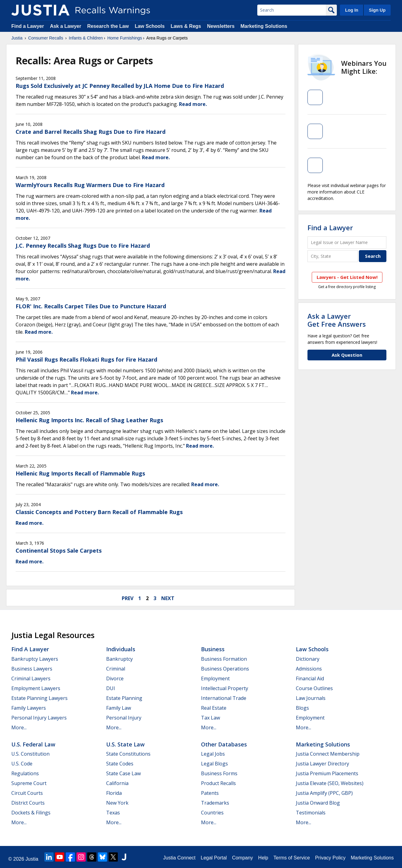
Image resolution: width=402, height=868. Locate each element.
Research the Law (108, 26)
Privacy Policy (330, 858)
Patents (210, 793)
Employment (215, 678)
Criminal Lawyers (31, 678)
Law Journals (311, 698)
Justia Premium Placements (327, 773)
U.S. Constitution (30, 754)
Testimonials (311, 813)
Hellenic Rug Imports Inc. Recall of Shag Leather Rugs (89, 420)
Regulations (25, 773)
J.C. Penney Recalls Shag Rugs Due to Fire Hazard (83, 246)
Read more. (193, 104)
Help (263, 858)
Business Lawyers (32, 669)
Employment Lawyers (36, 688)
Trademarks (215, 803)
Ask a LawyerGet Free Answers (337, 320)
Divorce (115, 678)
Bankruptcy (119, 659)
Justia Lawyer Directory (322, 764)
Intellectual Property (225, 688)
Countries (212, 813)
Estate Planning (124, 698)
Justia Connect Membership (328, 754)
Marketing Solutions (264, 26)
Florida (114, 793)
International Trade (224, 698)
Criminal (116, 669)
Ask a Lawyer (66, 26)
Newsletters (221, 26)
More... (19, 727)
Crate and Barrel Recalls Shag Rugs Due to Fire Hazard (91, 132)
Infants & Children (86, 38)
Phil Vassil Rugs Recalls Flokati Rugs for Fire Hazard (86, 359)
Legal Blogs (214, 764)
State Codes (120, 764)
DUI (111, 688)
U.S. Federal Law (33, 744)
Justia (17, 38)
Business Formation (224, 659)
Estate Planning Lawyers (39, 698)
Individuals (121, 649)
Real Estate (214, 708)
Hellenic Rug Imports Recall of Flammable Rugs (80, 473)
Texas (113, 813)
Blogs (302, 708)
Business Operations (225, 669)
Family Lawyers (29, 708)
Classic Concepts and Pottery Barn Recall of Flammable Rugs (99, 512)
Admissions (309, 669)
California (117, 783)
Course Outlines (314, 688)
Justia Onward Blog (318, 803)
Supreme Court (29, 783)
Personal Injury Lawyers (39, 718)
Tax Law (210, 718)
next (168, 598)
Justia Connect (179, 858)
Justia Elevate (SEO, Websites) (330, 783)
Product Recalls (218, 783)
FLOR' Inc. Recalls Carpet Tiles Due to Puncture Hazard (91, 306)
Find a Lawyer (28, 26)
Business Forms (219, 773)
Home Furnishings (125, 38)
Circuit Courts (27, 793)
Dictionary (308, 659)
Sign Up (377, 10)
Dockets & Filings (31, 813)
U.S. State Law (125, 744)
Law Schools (150, 26)
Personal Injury (124, 718)
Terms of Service (292, 858)
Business (213, 649)
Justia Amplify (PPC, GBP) (324, 793)
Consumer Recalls (46, 38)
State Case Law (123, 773)
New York (117, 803)
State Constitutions (128, 754)
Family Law (119, 708)
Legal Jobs (213, 754)
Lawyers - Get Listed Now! (347, 277)
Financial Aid (310, 678)
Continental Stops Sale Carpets (59, 550)
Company (242, 858)
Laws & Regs (186, 26)
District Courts (28, 803)
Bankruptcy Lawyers (35, 659)
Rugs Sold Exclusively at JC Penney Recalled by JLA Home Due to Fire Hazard (120, 86)
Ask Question (347, 355)
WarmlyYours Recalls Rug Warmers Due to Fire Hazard (90, 185)
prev (128, 598)
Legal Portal (214, 858)
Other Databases (224, 744)
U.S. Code (22, 764)
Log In (352, 10)
